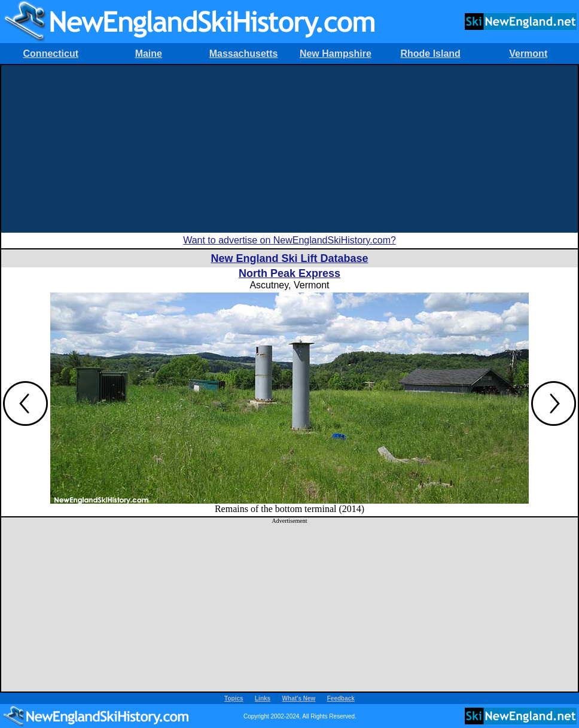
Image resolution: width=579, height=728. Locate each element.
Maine (149, 54)
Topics (234, 698)
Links (263, 698)
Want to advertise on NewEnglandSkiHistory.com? (289, 240)
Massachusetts (244, 54)
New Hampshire (336, 54)
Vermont (528, 54)
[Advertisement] (289, 149)
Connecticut (51, 54)
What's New (299, 698)
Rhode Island (430, 54)
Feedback (341, 698)
